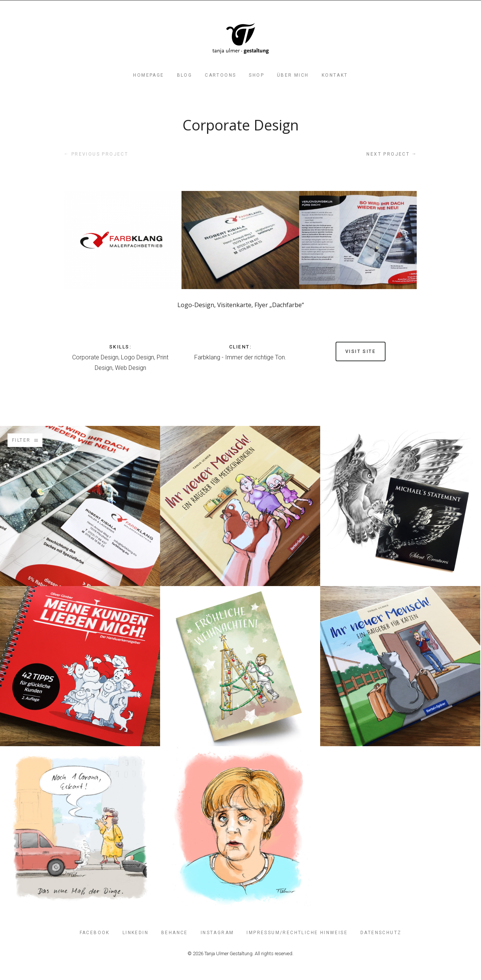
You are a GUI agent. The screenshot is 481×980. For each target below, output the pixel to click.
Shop (256, 75)
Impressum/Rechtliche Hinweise (297, 933)
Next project (392, 154)
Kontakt (335, 75)
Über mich (293, 75)
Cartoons (220, 75)
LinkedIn (135, 933)
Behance (175, 933)
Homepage (148, 75)
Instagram (217, 933)
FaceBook (95, 933)
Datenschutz (381, 933)
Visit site (361, 351)
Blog (185, 75)
